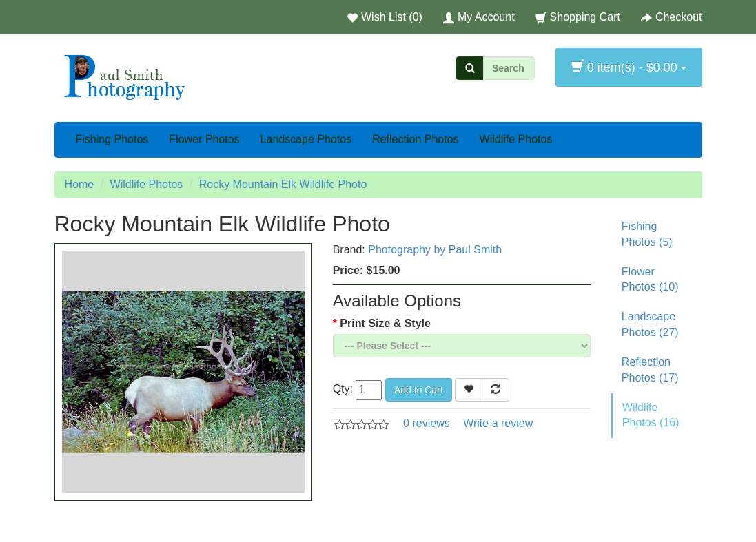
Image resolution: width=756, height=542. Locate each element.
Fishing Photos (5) (647, 234)
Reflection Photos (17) (650, 370)
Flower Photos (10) (650, 280)
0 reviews (427, 423)
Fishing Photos (112, 139)
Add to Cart (419, 390)
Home (80, 184)
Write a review (498, 423)
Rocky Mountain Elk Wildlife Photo (283, 184)
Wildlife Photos (516, 139)
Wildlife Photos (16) (651, 415)
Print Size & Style (385, 323)
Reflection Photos (415, 139)
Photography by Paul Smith (435, 250)
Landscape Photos (306, 139)
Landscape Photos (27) (650, 324)
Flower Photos (204, 139)
